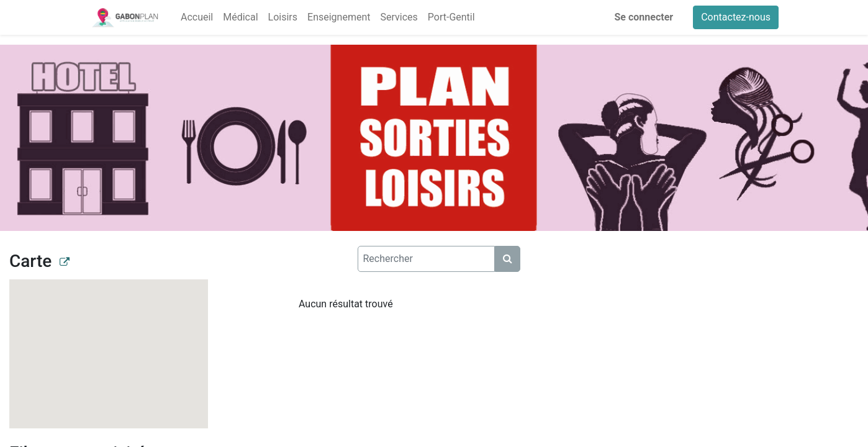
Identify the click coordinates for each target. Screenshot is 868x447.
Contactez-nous (736, 17)
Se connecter (644, 17)
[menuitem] (197, 17)
